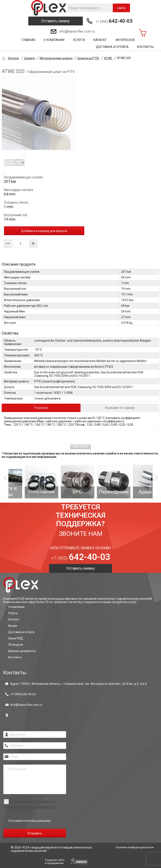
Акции (13, 626)
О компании (54, 40)
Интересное (125, 40)
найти (121, 8)
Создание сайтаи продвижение (55, 862)
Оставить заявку (56, 21)
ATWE (108, 58)
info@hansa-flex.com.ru (77, 31)
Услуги (79, 40)
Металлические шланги (56, 58)
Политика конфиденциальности (135, 847)
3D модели (16, 645)
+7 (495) (114, 21)
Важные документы (22, 651)
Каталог (100, 40)
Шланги (29, 58)
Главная (28, 40)
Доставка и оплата (112, 47)
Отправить (35, 833)
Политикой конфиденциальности (29, 807)
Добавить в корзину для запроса (44, 231)
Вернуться (80, 447)
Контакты (145, 47)
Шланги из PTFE (88, 58)
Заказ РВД (16, 638)
